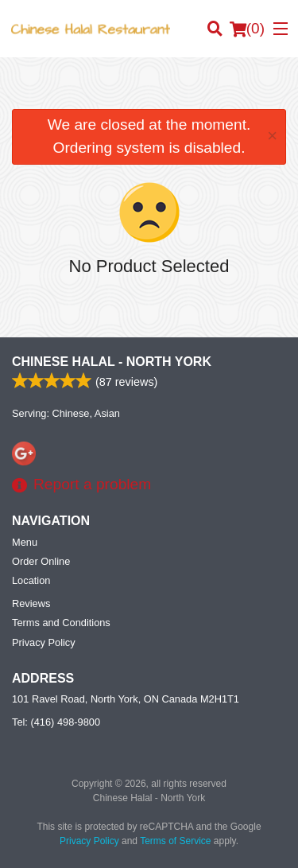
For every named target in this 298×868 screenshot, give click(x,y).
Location (31, 580)
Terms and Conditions (61, 623)
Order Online (41, 561)
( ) (247, 29)
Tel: (56, 722)
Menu (25, 542)
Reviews (31, 603)
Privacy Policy (44, 642)
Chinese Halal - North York (112, 362)
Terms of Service (175, 841)
